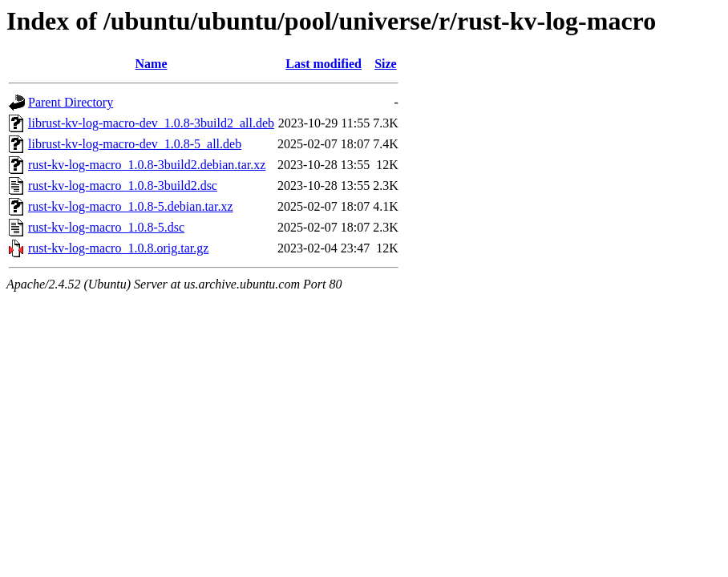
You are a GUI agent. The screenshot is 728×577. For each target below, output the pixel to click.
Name (152, 64)
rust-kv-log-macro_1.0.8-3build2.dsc (123, 186)
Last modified (324, 64)
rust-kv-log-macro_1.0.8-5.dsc (106, 227)
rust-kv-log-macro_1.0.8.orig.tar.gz (118, 248)
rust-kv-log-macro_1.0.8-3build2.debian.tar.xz (147, 165)
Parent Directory (71, 102)
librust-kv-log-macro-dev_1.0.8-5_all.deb (135, 144)
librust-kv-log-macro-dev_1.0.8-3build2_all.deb (151, 123)
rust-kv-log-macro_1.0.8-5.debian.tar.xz (130, 206)
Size (386, 64)
